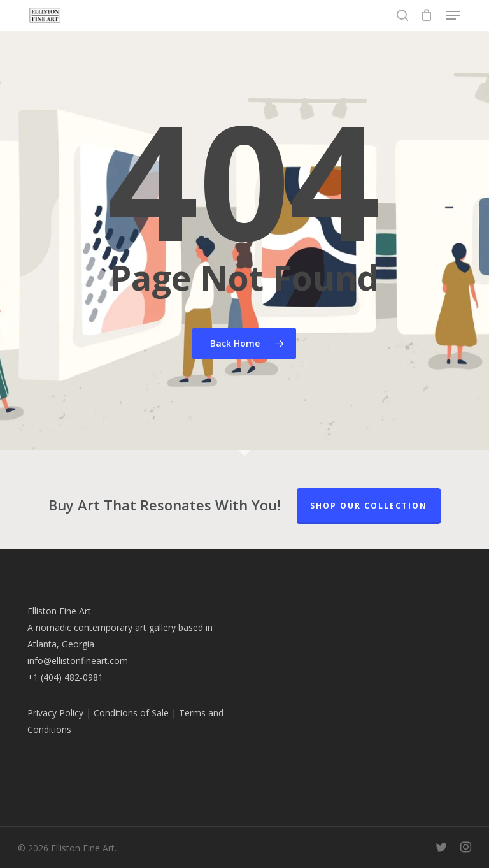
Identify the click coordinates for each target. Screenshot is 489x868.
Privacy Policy (55, 713)
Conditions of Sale (131, 713)
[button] (453, 15)
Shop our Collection (369, 506)
